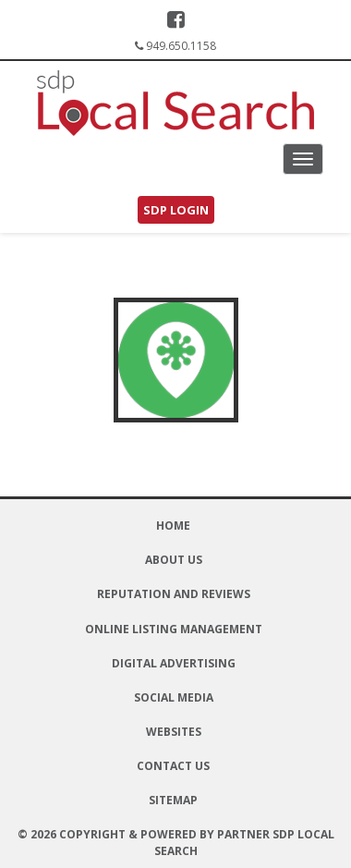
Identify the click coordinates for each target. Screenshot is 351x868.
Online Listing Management (174, 629)
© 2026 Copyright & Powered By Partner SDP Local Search (176, 842)
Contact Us (173, 766)
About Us (174, 560)
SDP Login (176, 210)
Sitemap (173, 800)
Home (173, 526)
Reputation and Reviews (174, 594)
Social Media (174, 697)
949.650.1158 (181, 46)
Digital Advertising (174, 663)
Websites (174, 732)
